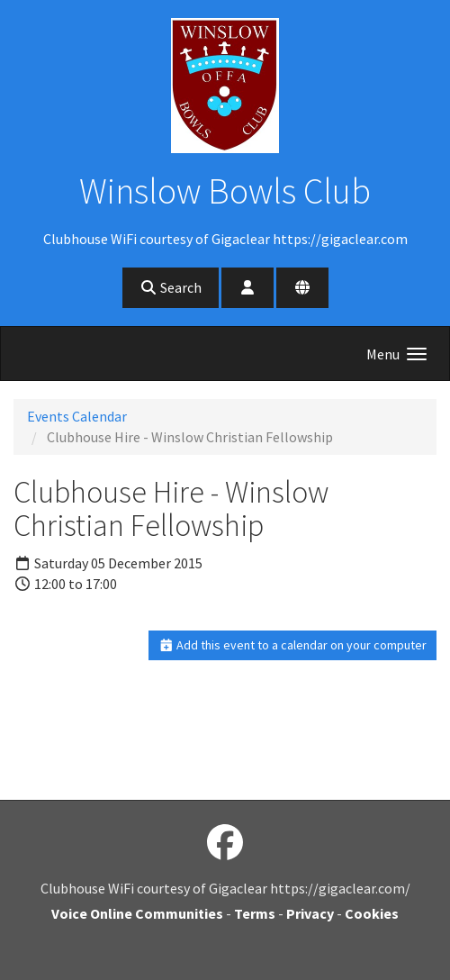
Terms (255, 913)
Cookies (372, 913)
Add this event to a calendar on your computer (293, 645)
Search (171, 287)
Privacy (310, 913)
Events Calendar (77, 416)
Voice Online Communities (137, 913)
